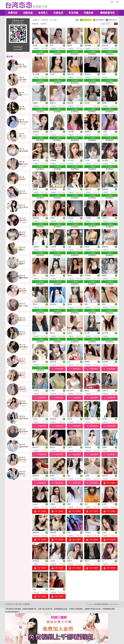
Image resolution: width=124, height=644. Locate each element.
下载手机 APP (18, 21)
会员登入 (43, 13)
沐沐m (24, 320)
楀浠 (23, 474)
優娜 (23, 179)
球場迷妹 (25, 418)
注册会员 (58, 13)
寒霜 (23, 234)
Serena (24, 193)
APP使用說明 (18, 47)
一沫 (23, 136)
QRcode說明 (18, 49)
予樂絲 (24, 67)
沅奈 (23, 334)
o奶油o (24, 403)
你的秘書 (25, 151)
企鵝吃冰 (25, 347)
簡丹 (23, 264)
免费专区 (13, 13)
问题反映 (89, 13)
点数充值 (28, 13)
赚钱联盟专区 (108, 13)
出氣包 (24, 460)
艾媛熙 (24, 80)
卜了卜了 (25, 95)
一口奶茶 (25, 306)
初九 (23, 375)
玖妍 (23, 109)
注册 (117, 2)
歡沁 (23, 250)
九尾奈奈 (25, 207)
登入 (112, 2)
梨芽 (23, 361)
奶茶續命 (25, 431)
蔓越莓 (24, 291)
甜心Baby (25, 122)
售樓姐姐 (25, 278)
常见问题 (73, 13)
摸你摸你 (25, 447)
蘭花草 (24, 389)
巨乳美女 (25, 164)
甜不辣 (24, 220)
